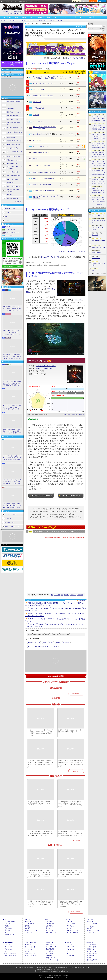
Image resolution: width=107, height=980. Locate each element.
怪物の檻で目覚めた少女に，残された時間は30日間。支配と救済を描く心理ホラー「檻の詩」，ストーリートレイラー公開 (98, 154)
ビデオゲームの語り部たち (14, 176)
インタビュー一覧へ (76, 912)
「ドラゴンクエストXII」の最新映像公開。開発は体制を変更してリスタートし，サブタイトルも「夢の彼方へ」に (98, 191)
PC (10, 17)
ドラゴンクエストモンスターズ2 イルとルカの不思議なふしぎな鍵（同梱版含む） (46, 77)
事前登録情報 (50, 949)
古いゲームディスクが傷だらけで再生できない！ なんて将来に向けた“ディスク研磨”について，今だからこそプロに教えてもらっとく (12, 357)
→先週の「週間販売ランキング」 (72, 251)
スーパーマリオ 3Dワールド (41, 146)
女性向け (48, 17)
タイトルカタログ (31, 932)
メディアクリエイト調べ (76, 58)
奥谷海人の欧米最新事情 (14, 101)
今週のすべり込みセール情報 (14, 133)
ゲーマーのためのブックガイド (14, 152)
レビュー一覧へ (76, 840)
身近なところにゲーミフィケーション (14, 190)
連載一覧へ (20, 202)
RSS (2, 1)
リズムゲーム (91, 956)
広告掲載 (66, 975)
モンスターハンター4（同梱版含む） (44, 191)
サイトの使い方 (23, 1)
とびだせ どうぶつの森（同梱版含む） (45, 178)
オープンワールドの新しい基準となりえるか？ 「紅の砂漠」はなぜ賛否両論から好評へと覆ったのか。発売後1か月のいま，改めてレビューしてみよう (12, 383)
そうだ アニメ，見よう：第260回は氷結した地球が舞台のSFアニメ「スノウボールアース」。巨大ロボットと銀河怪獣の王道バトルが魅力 (71, 763)
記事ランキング (10, 935)
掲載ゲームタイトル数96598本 (12, 12)
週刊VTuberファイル (13, 119)
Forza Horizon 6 (96, 258)
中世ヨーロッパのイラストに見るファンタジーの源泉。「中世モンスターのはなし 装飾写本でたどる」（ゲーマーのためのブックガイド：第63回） (41, 733)
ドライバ (8, 220)
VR (55, 17)
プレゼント (8, 212)
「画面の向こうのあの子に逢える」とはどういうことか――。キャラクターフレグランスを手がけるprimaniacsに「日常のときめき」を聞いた (12, 506)
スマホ (40, 17)
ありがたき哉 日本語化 (13, 186)
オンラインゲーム (10, 922)
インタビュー (24, 20)
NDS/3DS (71, 532)
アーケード (89, 942)
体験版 (7, 926)
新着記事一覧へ (76, 694)
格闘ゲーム (91, 949)
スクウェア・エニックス (46, 366)
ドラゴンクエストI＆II (98, 215)
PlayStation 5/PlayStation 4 (12, 233)
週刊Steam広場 (11, 137)
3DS (30, 642)
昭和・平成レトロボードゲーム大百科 (14, 168)
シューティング (92, 953)
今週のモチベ (11, 108)
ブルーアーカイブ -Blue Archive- (98, 229)
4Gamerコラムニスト (13, 172)
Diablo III (79, 300)
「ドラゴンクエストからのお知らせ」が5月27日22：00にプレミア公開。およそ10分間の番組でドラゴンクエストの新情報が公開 (98, 136)
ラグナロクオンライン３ (98, 253)
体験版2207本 (18, 13)
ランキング (102, 1)
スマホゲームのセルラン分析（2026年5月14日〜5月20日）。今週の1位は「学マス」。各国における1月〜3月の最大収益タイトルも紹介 (41, 763)
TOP (4, 17)
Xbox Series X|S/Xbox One (12, 230)
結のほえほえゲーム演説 (14, 156)
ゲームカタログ (59, 20)
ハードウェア (64, 17)
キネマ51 (9, 195)
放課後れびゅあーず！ (13, 198)
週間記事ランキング (11, 208)
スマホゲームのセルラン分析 (14, 128)
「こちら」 (63, 969)
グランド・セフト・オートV (42, 165)
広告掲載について (10, 522)
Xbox (16, 17)
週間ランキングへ (101, 205)
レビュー (4, 20)
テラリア (36, 159)
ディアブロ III (37, 140)
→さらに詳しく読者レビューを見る (73, 415)
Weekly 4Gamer (11, 105)
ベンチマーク (71, 956)
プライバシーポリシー (11, 514)
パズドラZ (36, 115)
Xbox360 (67, 642)
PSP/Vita (55, 532)
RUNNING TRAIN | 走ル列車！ (98, 264)
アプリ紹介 (49, 953)
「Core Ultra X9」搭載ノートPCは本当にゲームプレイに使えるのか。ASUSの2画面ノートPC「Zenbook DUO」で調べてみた (41, 834)
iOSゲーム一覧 (51, 958)
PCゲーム (8, 227)
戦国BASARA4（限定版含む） (42, 152)
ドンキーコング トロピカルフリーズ (44, 83)
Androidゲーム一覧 (52, 960)
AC (73, 17)
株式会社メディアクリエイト (50, 257)
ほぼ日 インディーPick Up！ (15, 141)
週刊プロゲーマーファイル (14, 112)
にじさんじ (95, 235)
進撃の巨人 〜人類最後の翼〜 (42, 185)
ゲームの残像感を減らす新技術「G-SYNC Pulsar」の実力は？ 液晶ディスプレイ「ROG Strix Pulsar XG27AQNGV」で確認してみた (70, 804)
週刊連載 (7, 930)
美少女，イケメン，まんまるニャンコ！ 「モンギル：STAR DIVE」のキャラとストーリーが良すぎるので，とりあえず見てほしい (12, 333)
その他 (89, 958)
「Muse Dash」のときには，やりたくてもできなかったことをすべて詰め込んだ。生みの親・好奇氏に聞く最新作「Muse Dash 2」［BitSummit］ (12, 482)
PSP (52, 642)
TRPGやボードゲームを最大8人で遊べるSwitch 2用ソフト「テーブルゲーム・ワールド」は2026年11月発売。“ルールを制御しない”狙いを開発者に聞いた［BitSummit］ (12, 458)
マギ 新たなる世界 (39, 108)
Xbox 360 (42, 532)
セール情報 (49, 951)
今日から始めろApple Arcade (15, 160)
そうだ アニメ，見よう (13, 148)
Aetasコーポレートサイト (12, 526)
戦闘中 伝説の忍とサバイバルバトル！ (45, 172)
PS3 (48, 532)
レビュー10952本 (7, 13)
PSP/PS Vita (90, 919)
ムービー (33, 20)
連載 (56, 646)
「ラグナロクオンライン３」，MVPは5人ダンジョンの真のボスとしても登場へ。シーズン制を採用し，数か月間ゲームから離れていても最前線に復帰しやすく (98, 145)
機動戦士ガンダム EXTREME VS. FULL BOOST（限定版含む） (45, 128)
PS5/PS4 (24, 17)
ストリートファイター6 (98, 247)
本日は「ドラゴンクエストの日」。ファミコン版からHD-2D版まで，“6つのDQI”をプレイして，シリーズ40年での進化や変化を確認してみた (12, 309)
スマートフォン (49, 942)
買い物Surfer (10, 183)
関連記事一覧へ (83, 601)
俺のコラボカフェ (12, 164)
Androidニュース (51, 947)
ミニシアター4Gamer (13, 179)
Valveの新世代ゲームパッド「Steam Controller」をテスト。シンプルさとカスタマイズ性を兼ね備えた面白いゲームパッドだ (71, 834)
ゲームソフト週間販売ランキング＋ (40, 646)
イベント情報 (91, 947)
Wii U (59, 642)
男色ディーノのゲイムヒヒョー (14, 123)
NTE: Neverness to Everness (99, 241)
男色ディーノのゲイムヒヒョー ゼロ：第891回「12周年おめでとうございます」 (70, 731)
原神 (93, 270)
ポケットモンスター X (40, 134)
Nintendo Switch (9, 236)
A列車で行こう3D (38, 90)
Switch (32, 17)
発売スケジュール (31, 930)
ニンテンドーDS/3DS (30, 942)
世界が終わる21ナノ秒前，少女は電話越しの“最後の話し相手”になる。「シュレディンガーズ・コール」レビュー (41, 803)
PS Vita (38, 642)
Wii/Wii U (63, 532)
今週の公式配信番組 (13, 116)
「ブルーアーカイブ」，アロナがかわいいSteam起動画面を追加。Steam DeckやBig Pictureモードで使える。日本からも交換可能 (98, 127)
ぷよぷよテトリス (38, 122)
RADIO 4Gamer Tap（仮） (14, 144)
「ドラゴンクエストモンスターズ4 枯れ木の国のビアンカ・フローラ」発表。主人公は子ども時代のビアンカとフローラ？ (98, 163)
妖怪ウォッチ (37, 102)
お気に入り (85, 1)
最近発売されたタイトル (45, 20)
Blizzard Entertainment (44, 368)
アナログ (80, 17)
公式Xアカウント (11, 1)
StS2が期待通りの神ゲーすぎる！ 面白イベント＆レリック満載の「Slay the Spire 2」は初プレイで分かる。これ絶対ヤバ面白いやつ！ (12, 431)
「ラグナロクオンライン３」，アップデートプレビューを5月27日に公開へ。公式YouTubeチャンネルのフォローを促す (98, 199)
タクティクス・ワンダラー (98, 221)
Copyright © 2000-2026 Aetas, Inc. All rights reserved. (53, 978)
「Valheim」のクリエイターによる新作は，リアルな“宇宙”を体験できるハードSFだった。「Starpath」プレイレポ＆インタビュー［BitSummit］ (70, 904)
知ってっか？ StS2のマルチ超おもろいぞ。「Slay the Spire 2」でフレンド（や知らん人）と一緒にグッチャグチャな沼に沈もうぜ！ (12, 407)
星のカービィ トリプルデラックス (43, 96)
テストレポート (72, 947)
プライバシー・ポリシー (54, 975)
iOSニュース (50, 945)
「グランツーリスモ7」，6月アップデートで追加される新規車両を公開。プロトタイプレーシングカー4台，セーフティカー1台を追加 (98, 172)
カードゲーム (91, 951)
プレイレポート (13, 20)
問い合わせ (33, 1)
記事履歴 (93, 1)
